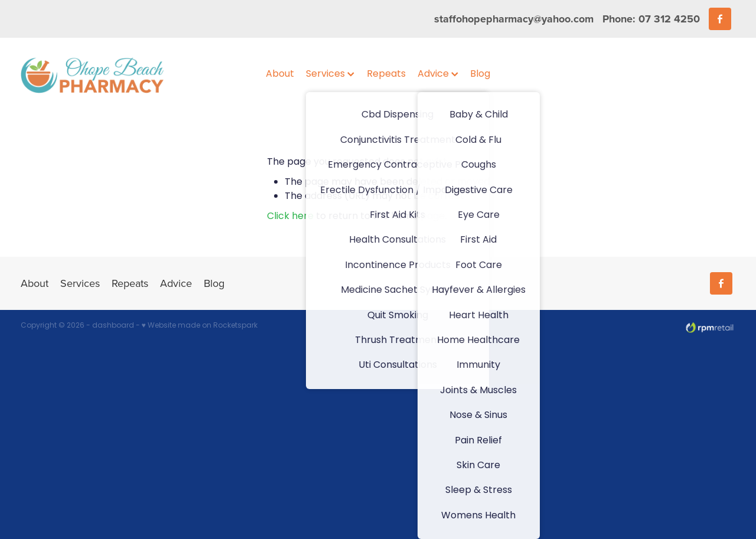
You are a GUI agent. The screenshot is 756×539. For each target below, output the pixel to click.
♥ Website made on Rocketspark (200, 326)
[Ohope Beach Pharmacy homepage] (92, 75)
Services (330, 74)
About (280, 74)
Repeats (386, 74)
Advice (438, 74)
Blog (480, 74)
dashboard (113, 326)
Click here (290, 217)
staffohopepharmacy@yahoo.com (514, 19)
